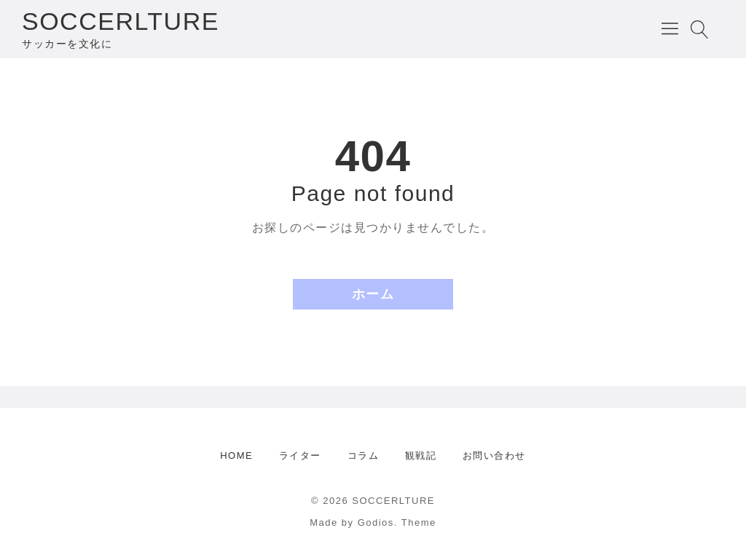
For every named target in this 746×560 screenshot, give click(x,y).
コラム (364, 456)
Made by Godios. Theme (373, 522)
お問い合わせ (494, 456)
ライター (300, 456)
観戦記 (421, 456)
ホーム (373, 294)
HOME (236, 456)
